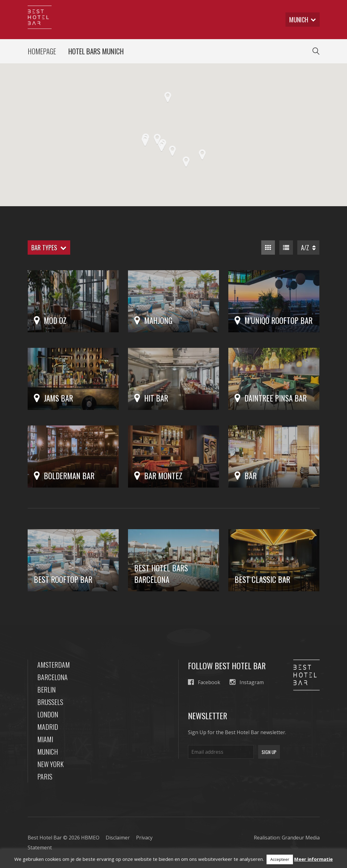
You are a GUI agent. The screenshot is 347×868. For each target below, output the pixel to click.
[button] (186, 162)
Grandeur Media (301, 838)
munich (303, 20)
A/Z (308, 248)
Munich (48, 752)
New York (50, 764)
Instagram (247, 682)
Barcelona (53, 677)
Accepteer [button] (280, 859)
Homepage (42, 51)
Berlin (46, 689)
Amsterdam (54, 665)
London (48, 714)
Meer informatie (313, 859)
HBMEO (90, 838)
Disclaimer (118, 838)
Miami (45, 739)
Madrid (48, 727)
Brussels (50, 702)
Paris (45, 776)
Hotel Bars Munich (96, 51)
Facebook (204, 682)
